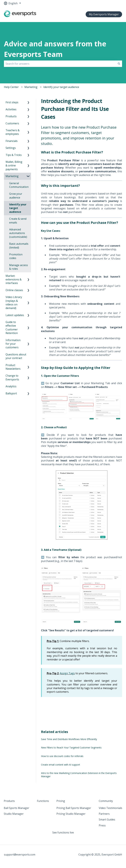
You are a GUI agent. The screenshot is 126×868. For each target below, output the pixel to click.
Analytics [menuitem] (11, 386)
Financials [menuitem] (12, 141)
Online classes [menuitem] (14, 290)
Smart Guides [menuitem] (107, 819)
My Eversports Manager (104, 14)
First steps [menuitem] (12, 102)
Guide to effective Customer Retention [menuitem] (12, 328)
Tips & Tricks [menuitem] (14, 155)
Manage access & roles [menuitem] (19, 267)
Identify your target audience (61, 87)
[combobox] (60, 64)
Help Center (11, 87)
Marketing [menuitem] (12, 176)
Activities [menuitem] (11, 109)
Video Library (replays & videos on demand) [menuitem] (14, 303)
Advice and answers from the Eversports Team (55, 49)
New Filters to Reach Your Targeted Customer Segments (71, 748)
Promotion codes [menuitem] (16, 256)
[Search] (119, 64)
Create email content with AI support (61, 765)
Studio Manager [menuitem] (14, 814)
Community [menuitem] (106, 801)
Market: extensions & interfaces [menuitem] (14, 279)
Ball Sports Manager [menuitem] (16, 808)
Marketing (31, 87)
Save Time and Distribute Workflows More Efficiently (69, 739)
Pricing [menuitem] (61, 801)
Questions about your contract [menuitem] (16, 356)
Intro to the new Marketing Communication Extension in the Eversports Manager (79, 775)
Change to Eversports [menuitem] (12, 377)
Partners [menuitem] (104, 814)
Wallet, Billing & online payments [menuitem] (14, 166)
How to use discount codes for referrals (62, 756)
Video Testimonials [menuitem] (110, 808)
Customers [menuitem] (12, 123)
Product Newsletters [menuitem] (13, 367)
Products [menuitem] (11, 116)
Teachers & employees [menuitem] (13, 132)
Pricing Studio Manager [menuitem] (71, 814)
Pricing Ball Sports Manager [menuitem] (74, 808)
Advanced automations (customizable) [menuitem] (18, 233)
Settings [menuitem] (11, 148)
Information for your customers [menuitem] (13, 344)
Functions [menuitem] (43, 801)
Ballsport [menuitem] (11, 393)
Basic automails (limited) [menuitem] (19, 246)
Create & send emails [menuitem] (18, 221)
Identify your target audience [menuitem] (18, 208)
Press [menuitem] (102, 825)
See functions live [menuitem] (63, 832)
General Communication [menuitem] (19, 185)
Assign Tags (67, 673)
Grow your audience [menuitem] (16, 196)
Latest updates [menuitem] (15, 315)
